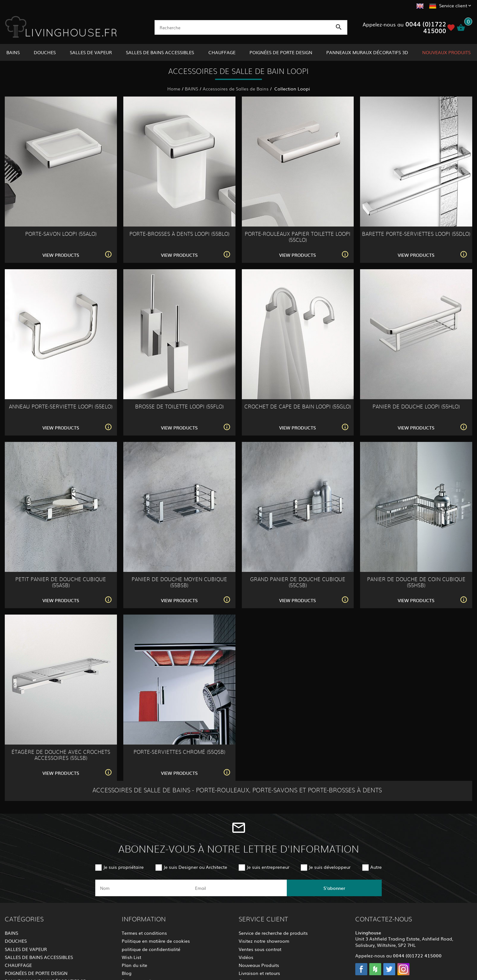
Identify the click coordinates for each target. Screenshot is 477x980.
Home (174, 89)
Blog (127, 973)
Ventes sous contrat (260, 949)
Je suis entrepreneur (268, 867)
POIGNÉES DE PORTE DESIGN (281, 52)
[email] (238, 888)
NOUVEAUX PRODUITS (446, 52)
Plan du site (134, 965)
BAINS (13, 52)
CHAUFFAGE (222, 52)
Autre (376, 867)
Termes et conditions (144, 933)
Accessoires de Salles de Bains (236, 89)
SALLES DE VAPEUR (91, 52)
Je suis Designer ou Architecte (195, 867)
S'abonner (334, 888)
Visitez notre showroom (264, 941)
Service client (453, 5)
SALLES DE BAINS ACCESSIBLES (160, 52)
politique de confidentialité (151, 949)
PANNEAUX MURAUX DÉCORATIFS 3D (367, 52)
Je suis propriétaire (123, 867)
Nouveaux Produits (259, 965)
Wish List (131, 957)
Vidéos (246, 957)
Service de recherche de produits (273, 933)
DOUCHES (45, 52)
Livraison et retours (259, 973)
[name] (143, 888)
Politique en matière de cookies (156, 941)
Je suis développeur (330, 867)
